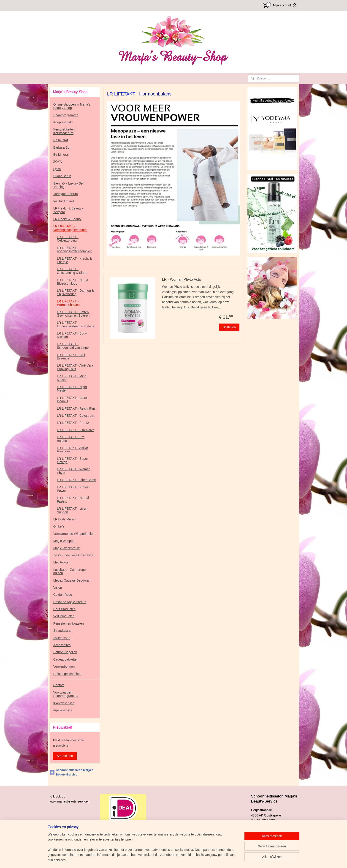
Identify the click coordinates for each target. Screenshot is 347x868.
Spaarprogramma (66, 115)
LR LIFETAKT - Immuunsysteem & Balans (76, 324)
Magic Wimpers (64, 541)
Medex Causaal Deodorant (72, 580)
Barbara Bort (62, 147)
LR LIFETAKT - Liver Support (72, 510)
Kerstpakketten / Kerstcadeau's (65, 131)
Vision (58, 588)
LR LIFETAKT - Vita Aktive (76, 430)
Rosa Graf (61, 140)
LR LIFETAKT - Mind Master (72, 378)
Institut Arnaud (64, 201)
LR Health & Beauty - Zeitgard (68, 210)
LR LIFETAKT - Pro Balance (71, 439)
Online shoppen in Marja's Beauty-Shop (72, 106)
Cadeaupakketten (66, 659)
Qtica (57, 169)
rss (200, 860)
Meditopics (61, 562)
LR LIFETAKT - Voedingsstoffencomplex (74, 249)
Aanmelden (65, 756)
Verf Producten (64, 616)
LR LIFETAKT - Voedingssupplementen (70, 228)
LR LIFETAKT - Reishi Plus (76, 408)
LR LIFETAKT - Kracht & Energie (74, 260)
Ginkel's (59, 526)
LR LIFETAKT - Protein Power (73, 489)
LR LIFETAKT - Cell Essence (71, 357)
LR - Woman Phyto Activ (182, 279)
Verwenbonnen (64, 667)
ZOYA (58, 162)
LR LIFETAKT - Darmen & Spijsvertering (75, 292)
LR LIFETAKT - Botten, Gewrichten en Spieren (73, 314)
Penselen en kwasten (69, 623)
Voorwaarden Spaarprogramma (66, 694)
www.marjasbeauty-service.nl (70, 801)
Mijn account (285, 5)
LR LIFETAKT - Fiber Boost (76, 480)
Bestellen (229, 327)
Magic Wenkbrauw (66, 548)
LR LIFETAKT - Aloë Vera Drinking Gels (75, 367)
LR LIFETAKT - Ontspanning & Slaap (72, 271)
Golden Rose (63, 595)
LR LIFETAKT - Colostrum (76, 416)
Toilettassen (62, 638)
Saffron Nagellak (65, 652)
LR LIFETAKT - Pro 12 (73, 423)
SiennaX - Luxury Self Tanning (69, 185)
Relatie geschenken (67, 674)
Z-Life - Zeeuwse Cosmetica (73, 555)
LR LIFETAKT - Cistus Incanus (73, 399)
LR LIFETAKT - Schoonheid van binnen (74, 346)
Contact (59, 685)
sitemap (192, 860)
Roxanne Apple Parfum (70, 602)
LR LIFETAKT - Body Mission (72, 335)
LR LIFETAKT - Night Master (72, 389)
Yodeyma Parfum (66, 194)
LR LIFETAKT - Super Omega (73, 460)
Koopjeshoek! (63, 122)
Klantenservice (64, 703)
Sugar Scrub (62, 176)
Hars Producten (64, 609)
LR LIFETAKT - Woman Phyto (74, 471)
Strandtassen (63, 631)
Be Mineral (61, 155)
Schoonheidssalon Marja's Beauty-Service (71, 772)
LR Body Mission (65, 519)
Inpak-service (63, 710)
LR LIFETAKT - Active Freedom (73, 450)
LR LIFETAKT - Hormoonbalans (68, 303)
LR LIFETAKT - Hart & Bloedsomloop (73, 282)
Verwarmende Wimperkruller (74, 534)
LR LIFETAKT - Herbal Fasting (73, 499)
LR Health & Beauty (67, 219)
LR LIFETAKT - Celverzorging (68, 239)
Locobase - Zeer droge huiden (70, 571)
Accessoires (62, 645)
